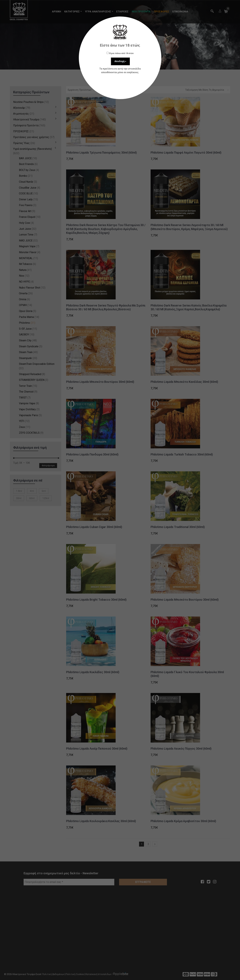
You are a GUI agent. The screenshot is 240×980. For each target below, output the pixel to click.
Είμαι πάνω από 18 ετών (120, 53)
